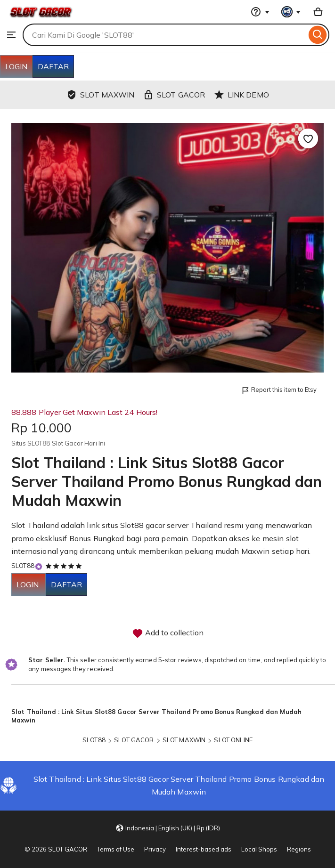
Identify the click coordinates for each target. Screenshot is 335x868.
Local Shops (259, 849)
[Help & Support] (260, 12)
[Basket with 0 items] (318, 12)
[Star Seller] (39, 566)
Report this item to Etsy (279, 390)
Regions (299, 849)
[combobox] (164, 35)
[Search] (318, 35)
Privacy (155, 849)
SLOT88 (23, 566)
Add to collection (168, 633)
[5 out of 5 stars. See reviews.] (65, 566)
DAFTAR (53, 66)
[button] (168, 828)
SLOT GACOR (134, 740)
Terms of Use (116, 849)
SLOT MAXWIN (184, 740)
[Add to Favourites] (308, 138)
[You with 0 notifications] (291, 12)
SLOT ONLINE (233, 740)
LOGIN (16, 66)
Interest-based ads (204, 849)
